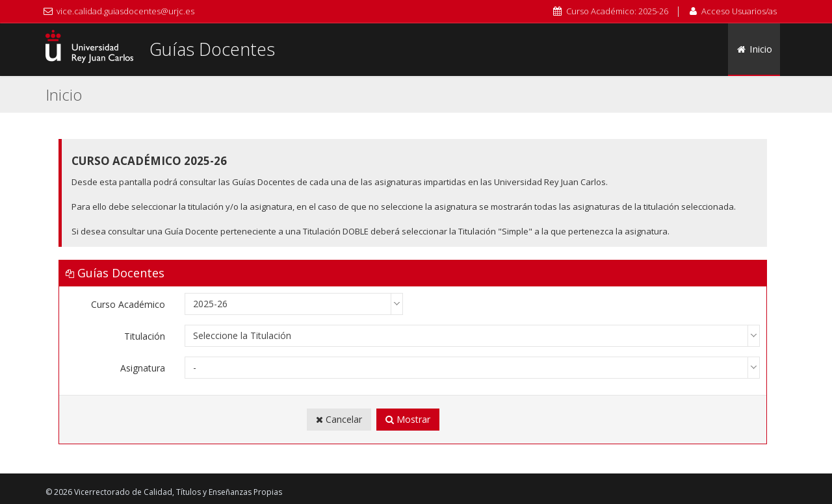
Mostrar (408, 419)
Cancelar (339, 419)
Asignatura (143, 368)
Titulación (145, 336)
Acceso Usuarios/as (739, 11)
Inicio (754, 49)
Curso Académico (128, 304)
